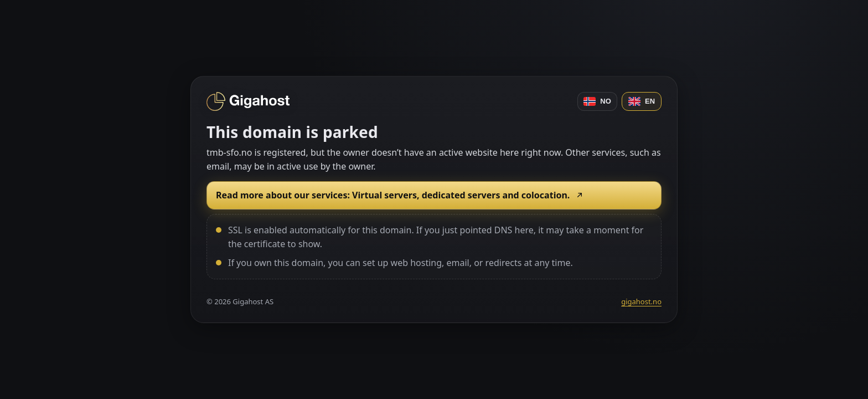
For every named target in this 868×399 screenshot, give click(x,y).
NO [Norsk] (597, 101)
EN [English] (642, 101)
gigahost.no (641, 301)
